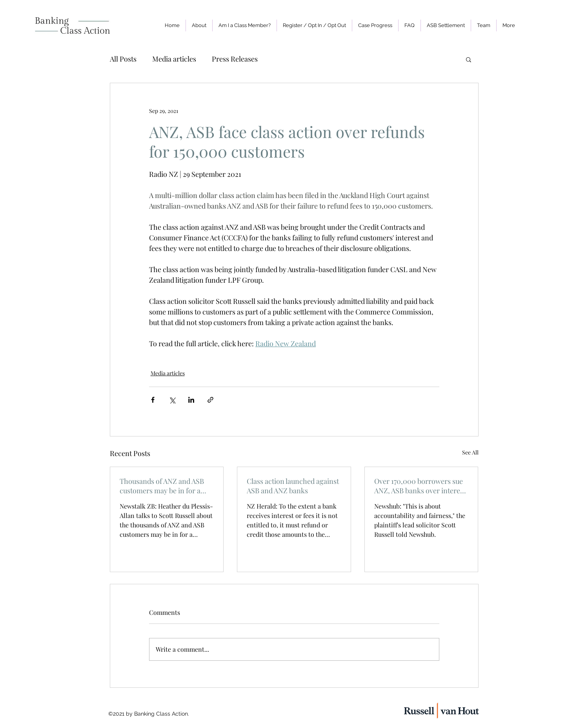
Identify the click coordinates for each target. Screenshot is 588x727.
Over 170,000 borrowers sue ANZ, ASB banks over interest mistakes (420, 486)
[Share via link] (210, 400)
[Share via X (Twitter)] (172, 400)
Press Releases (235, 59)
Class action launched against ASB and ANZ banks (293, 486)
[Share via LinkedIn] (191, 400)
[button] (314, 25)
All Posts (123, 59)
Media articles (174, 59)
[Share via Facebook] (153, 400)
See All (470, 452)
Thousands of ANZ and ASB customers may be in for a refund (162, 486)
